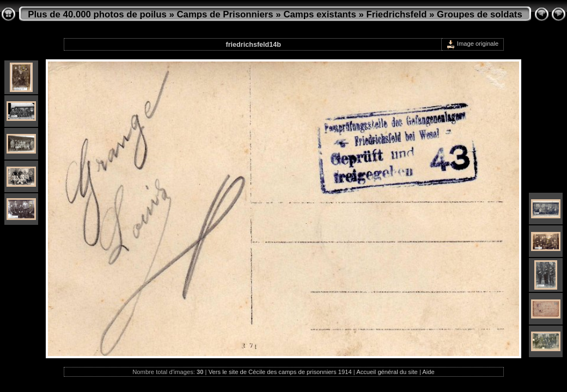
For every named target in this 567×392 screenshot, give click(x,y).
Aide (428, 372)
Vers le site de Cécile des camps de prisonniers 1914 (280, 372)
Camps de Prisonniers (225, 14)
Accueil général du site (387, 372)
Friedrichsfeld (396, 14)
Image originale (472, 44)
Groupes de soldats (480, 14)
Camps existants (319, 14)
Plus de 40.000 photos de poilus (97, 14)
